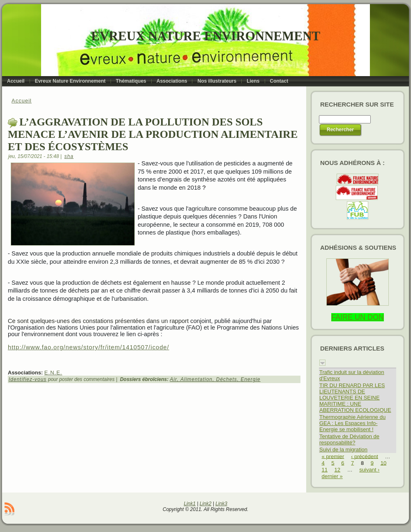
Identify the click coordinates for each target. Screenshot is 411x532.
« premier (333, 456)
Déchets (227, 379)
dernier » (332, 476)
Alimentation (196, 379)
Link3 (221, 504)
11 (325, 470)
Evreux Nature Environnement (206, 36)
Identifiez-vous (28, 379)
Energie (250, 379)
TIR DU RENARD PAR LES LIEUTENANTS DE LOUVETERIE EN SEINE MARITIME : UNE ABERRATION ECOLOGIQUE (355, 398)
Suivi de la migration (343, 450)
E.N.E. (53, 373)
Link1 (190, 504)
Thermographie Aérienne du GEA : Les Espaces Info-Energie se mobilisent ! (352, 423)
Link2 (206, 504)
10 (383, 463)
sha (69, 156)
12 (337, 470)
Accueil (22, 101)
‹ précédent (365, 456)
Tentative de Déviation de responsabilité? (349, 439)
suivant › (369, 470)
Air (173, 379)
